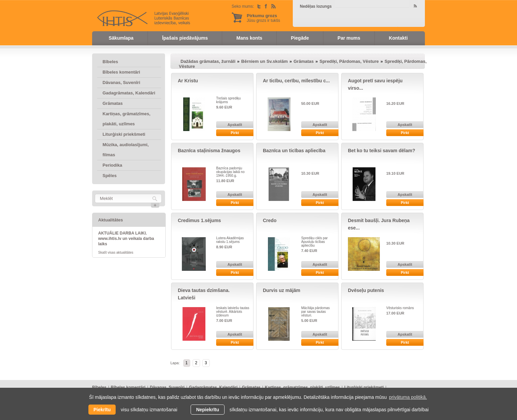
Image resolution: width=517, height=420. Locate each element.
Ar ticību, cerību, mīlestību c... (296, 81)
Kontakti (398, 38)
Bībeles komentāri (121, 72)
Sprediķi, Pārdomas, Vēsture (349, 61)
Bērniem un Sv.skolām (265, 61)
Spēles (110, 176)
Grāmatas (113, 103)
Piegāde (300, 38)
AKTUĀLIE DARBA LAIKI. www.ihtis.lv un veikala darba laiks (126, 239)
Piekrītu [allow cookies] (102, 410)
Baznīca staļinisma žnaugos (209, 151)
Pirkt (235, 133)
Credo (270, 220)
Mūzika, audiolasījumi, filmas (126, 150)
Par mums (349, 38)
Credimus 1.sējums (199, 220)
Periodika (112, 165)
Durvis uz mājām (282, 290)
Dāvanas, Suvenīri (121, 82)
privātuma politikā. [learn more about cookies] (408, 397)
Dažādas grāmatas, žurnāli (208, 61)
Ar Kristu (188, 81)
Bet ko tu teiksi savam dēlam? (382, 151)
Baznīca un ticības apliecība (294, 151)
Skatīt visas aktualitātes (116, 253)
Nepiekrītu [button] (207, 410)
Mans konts (249, 38)
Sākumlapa (121, 38)
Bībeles (110, 62)
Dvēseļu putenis (366, 290)
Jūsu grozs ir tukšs (263, 18)
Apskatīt (235, 125)
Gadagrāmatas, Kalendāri (129, 93)
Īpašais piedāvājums (185, 38)
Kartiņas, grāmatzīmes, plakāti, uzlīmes (126, 119)
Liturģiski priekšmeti (124, 134)
